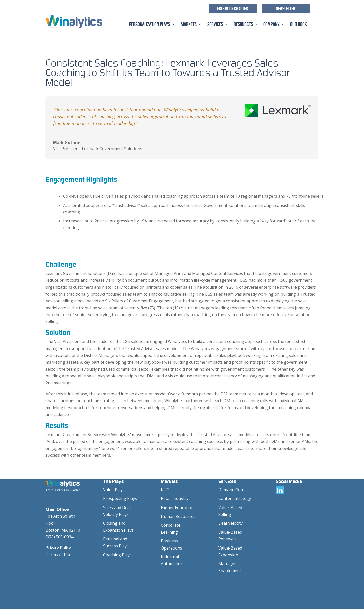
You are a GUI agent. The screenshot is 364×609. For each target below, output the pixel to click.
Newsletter (286, 8)
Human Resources (178, 516)
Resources (243, 25)
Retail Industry (175, 498)
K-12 (165, 490)
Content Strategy (235, 498)
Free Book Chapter (233, 8)
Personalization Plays (150, 25)
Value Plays (114, 490)
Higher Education (177, 507)
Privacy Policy (58, 548)
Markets (189, 25)
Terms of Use (58, 555)
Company (271, 25)
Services (215, 25)
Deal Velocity (231, 523)
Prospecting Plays (120, 498)
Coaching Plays (117, 555)
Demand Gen (231, 490)
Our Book (299, 25)
